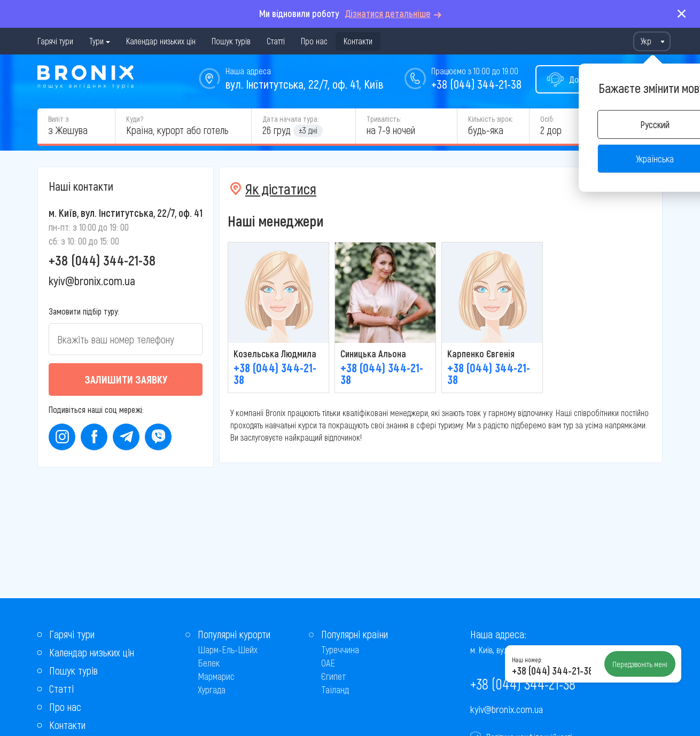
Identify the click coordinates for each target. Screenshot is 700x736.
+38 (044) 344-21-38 (476, 84)
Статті (276, 41)
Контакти (358, 41)
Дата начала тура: (290, 119)
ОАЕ (328, 663)
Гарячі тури (55, 41)
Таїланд (335, 690)
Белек (209, 663)
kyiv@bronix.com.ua (92, 280)
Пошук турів (231, 41)
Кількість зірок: (491, 119)
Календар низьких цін (161, 41)
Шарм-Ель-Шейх (228, 649)
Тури (96, 41)
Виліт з (58, 119)
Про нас (314, 41)
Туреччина (340, 649)
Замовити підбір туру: (84, 311)
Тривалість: (384, 119)
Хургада (212, 690)
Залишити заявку (126, 379)
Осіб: (547, 119)
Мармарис (216, 676)
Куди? (135, 119)
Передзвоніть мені (640, 664)
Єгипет (334, 676)
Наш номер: (527, 660)
